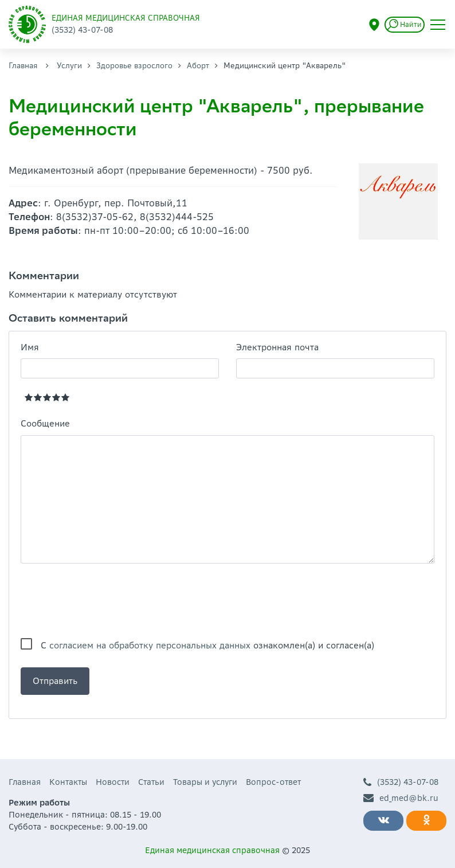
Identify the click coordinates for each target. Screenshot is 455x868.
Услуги (69, 66)
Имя (30, 347)
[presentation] (108, 601)
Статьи (151, 782)
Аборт (198, 66)
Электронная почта (277, 347)
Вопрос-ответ (273, 782)
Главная (23, 66)
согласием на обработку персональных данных (150, 645)
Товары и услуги (205, 782)
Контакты (68, 782)
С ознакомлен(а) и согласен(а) (207, 645)
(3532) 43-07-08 (401, 782)
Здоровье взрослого (134, 66)
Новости (113, 782)
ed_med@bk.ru (401, 798)
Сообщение (45, 423)
